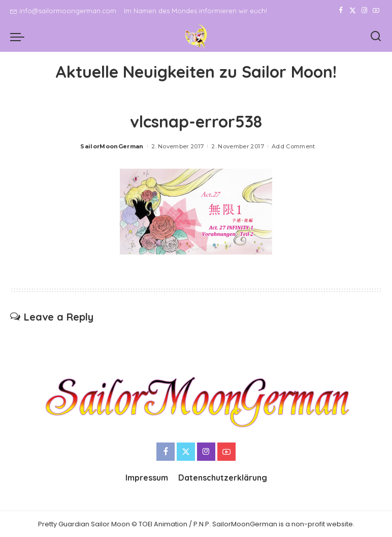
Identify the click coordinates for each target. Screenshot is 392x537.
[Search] (376, 37)
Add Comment (293, 146)
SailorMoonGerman (112, 146)
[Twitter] (353, 11)
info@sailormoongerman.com (63, 11)
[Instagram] (364, 11)
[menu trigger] (20, 37)
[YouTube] (376, 11)
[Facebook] (341, 11)
